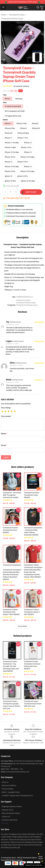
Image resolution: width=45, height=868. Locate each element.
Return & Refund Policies (11, 813)
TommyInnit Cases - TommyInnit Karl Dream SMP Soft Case (33, 704)
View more (22, 626)
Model (5, 120)
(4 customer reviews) (21, 86)
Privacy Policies (7, 789)
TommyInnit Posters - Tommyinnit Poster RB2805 (32, 495)
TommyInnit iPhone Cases (12, 19)
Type (5, 95)
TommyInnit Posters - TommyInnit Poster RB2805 (11, 530)
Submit (6, 457)
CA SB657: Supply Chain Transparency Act (17, 796)
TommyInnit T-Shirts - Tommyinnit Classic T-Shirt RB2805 (32, 612)
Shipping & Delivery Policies (12, 807)
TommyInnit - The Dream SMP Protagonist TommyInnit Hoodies (12, 495)
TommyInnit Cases (17, 15)
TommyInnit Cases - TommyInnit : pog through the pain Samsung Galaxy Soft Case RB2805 (11, 666)
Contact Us (6, 817)
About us (5, 782)
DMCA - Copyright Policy (11, 792)
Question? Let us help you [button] (34, 865)
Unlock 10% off (40, 858)
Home (3, 15)
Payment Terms (7, 810)
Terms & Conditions (9, 785)
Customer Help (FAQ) (10, 820)
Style (5, 102)
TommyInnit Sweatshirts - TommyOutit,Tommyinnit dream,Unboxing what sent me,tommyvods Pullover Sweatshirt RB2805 (12, 572)
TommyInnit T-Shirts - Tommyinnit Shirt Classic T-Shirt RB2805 (11, 612)
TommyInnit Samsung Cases (27, 305)
